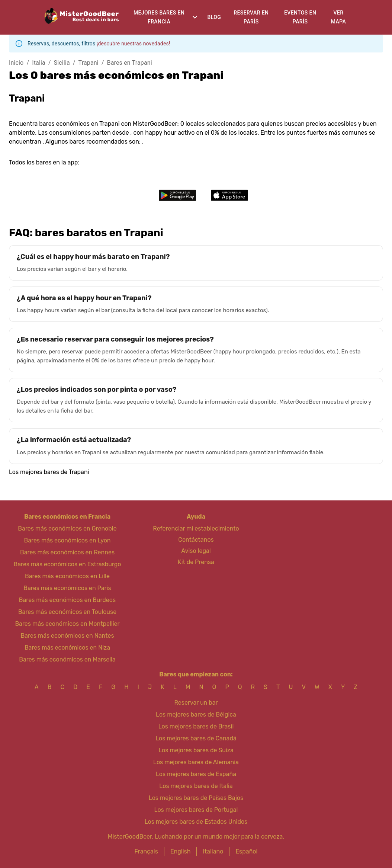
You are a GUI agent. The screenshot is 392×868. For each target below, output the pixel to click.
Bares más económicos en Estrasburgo (67, 564)
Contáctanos (196, 540)
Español (246, 851)
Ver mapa (338, 17)
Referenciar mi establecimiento (196, 529)
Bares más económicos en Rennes (67, 552)
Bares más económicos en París (67, 588)
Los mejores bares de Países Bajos (196, 798)
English (181, 851)
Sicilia (62, 63)
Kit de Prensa (196, 562)
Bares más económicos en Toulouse (67, 612)
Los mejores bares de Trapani (49, 472)
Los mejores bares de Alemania (196, 762)
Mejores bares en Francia (159, 17)
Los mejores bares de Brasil (196, 726)
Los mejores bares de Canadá (196, 738)
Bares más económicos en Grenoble (67, 529)
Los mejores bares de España (196, 774)
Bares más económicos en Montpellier (67, 624)
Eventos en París (300, 17)
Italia (39, 63)
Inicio (16, 63)
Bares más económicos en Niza (67, 648)
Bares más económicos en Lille (67, 576)
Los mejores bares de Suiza (196, 750)
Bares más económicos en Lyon (67, 540)
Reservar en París (251, 17)
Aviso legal (196, 551)
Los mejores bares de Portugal (196, 810)
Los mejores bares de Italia (196, 786)
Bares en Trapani (130, 63)
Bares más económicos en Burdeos (67, 600)
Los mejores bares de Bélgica (196, 715)
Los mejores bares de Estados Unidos (196, 822)
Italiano (213, 851)
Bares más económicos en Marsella (67, 659)
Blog (214, 17)
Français (146, 851)
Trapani (89, 63)
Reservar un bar (196, 703)
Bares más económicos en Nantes (67, 636)
